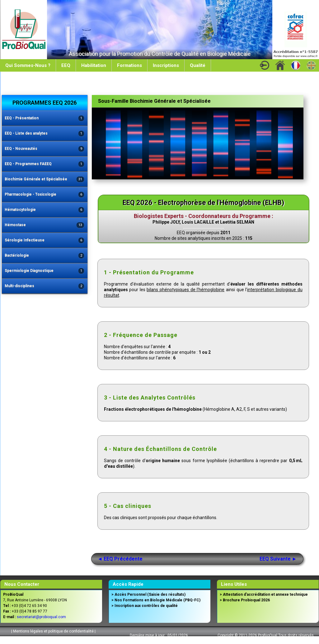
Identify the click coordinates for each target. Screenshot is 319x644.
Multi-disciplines (45, 286)
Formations (129, 65)
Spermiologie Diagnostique (45, 271)
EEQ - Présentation (45, 118)
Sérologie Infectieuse (45, 241)
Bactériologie (45, 256)
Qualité (198, 65)
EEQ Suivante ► (278, 559)
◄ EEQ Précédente (120, 559)
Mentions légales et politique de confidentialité (53, 631)
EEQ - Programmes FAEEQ (45, 164)
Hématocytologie (45, 210)
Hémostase (45, 225)
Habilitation (94, 65)
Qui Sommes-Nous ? (28, 65)
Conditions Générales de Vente (52, 639)
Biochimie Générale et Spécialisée (45, 180)
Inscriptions (166, 65)
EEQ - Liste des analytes (45, 134)
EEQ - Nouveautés (45, 149)
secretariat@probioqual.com (41, 617)
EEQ (66, 65)
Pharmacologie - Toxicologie (45, 195)
